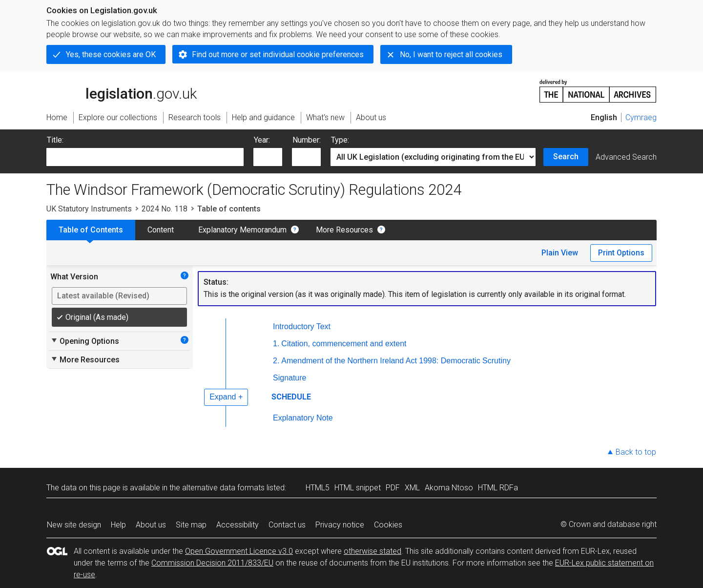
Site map (191, 525)
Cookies (388, 525)
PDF (393, 488)
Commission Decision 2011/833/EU (212, 563)
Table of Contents (91, 230)
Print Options (621, 253)
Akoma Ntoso (449, 488)
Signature (290, 378)
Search (566, 157)
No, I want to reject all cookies (451, 54)
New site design (74, 525)
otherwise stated (372, 551)
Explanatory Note (303, 418)
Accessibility (238, 525)
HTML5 (318, 488)
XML (412, 488)
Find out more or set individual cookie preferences (278, 54)
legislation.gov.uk (122, 90)
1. (276, 344)
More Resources (344, 230)
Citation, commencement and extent (344, 344)
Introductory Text (302, 326)
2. (276, 361)
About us (151, 525)
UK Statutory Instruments (89, 209)
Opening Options (85, 341)
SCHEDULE (291, 397)
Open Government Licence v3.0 (239, 551)
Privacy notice (340, 525)
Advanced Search (626, 157)
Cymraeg (641, 117)
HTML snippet (358, 488)
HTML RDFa (498, 488)
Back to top (636, 452)
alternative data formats (223, 488)
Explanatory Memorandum (242, 230)
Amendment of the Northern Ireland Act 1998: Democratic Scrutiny (396, 361)
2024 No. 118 (165, 209)
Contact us (287, 525)
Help (118, 525)
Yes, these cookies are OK (111, 54)
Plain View (560, 253)
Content (161, 230)
